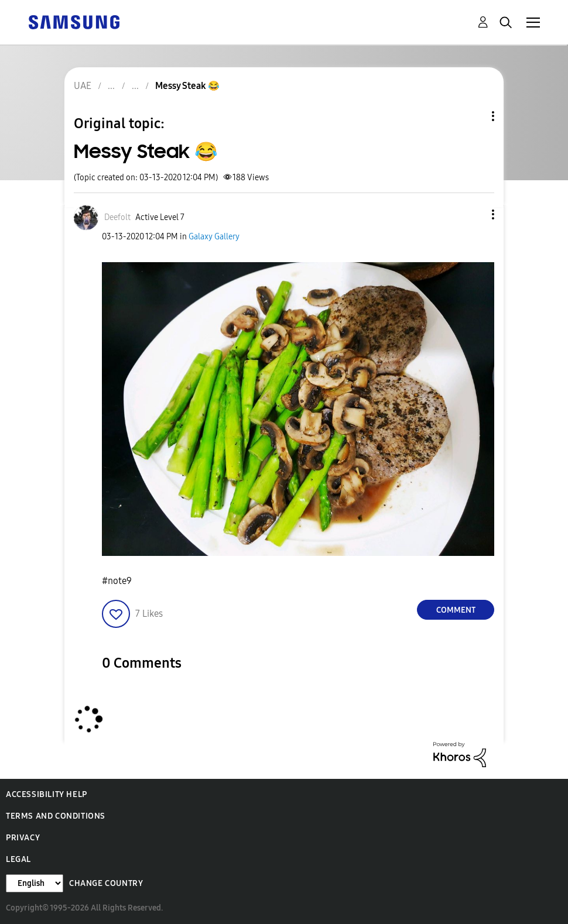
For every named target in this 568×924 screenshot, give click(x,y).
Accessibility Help (47, 794)
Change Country (106, 883)
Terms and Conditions (56, 816)
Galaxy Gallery (214, 237)
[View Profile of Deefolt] (117, 217)
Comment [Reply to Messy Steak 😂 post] (456, 610)
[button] (474, 214)
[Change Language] (35, 883)
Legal (18, 859)
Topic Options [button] (473, 116)
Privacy (23, 838)
